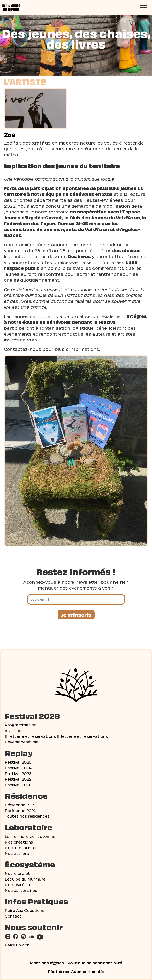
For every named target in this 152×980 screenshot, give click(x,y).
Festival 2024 (18, 767)
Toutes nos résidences (27, 816)
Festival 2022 (18, 779)
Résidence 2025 (20, 804)
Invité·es (13, 730)
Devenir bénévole (22, 742)
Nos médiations (20, 847)
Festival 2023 (18, 773)
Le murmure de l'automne (30, 836)
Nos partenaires (21, 890)
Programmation (21, 725)
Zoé (10, 134)
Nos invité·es (17, 884)
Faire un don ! (18, 945)
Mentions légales (47, 963)
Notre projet (17, 873)
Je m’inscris (76, 614)
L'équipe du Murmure (25, 879)
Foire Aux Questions (25, 910)
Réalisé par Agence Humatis (76, 971)
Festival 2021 (17, 784)
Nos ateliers (17, 853)
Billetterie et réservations (30, 736)
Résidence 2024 (21, 810)
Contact (13, 916)
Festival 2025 (18, 762)
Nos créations (19, 842)
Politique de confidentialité (95, 963)
